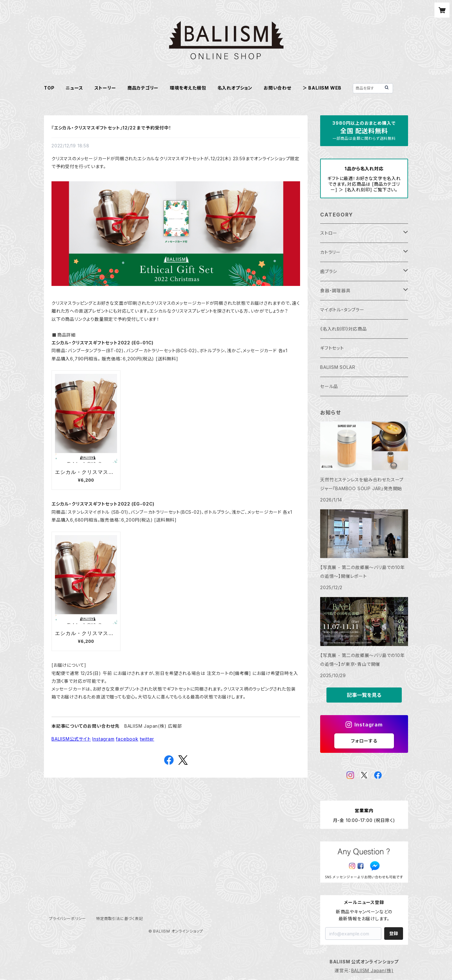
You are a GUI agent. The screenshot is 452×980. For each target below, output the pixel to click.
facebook (127, 739)
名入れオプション (235, 88)
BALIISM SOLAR (338, 367)
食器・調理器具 (335, 290)
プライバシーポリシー (67, 919)
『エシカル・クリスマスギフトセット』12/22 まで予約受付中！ (111, 128)
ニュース (74, 88)
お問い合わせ (277, 88)
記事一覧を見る (364, 695)
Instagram (103, 739)
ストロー (329, 233)
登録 (394, 933)
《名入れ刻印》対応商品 (344, 329)
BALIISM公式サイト (71, 739)
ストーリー (105, 88)
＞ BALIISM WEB (322, 88)
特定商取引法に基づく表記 (120, 919)
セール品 (329, 386)
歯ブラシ (329, 271)
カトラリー (330, 252)
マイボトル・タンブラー (342, 310)
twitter (147, 739)
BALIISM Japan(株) (372, 970)
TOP (49, 88)
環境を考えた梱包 (188, 88)
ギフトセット (332, 348)
